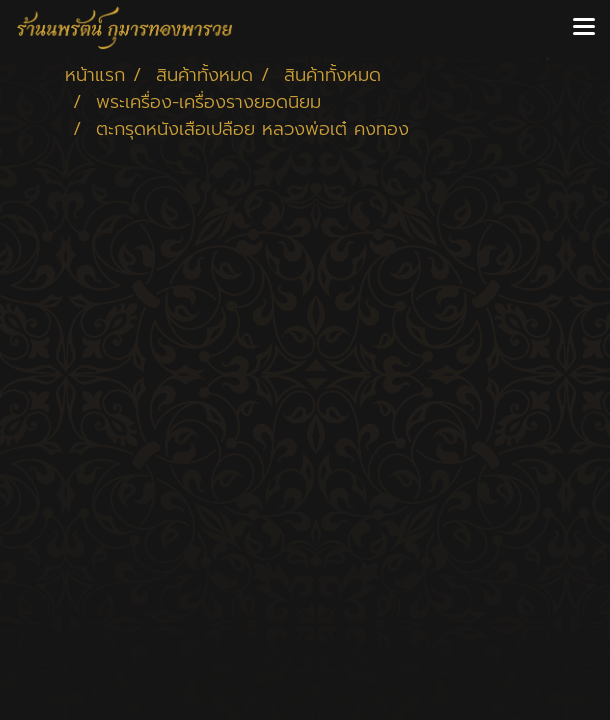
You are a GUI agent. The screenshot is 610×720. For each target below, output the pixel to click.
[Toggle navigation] (584, 28)
